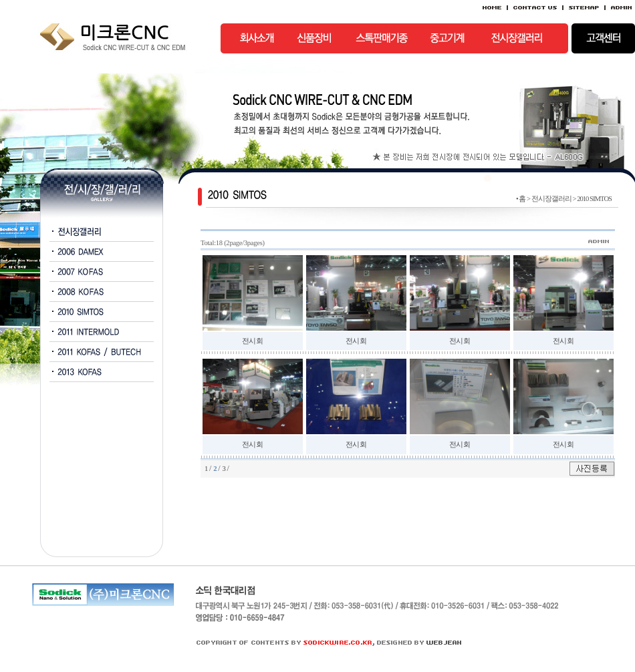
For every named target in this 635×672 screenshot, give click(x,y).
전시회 (252, 341)
